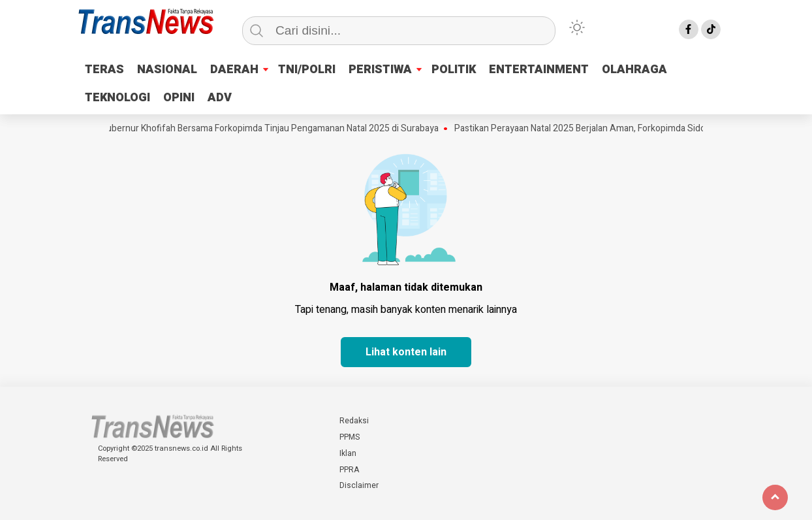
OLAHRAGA (634, 70)
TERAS (104, 70)
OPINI (179, 98)
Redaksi (354, 421)
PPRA (349, 470)
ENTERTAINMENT (539, 70)
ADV (220, 98)
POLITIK (454, 70)
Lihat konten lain (406, 352)
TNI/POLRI (307, 70)
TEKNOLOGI (117, 98)
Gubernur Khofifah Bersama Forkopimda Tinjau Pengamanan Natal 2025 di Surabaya (273, 129)
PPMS (350, 437)
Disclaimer (359, 485)
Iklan (348, 453)
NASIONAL (167, 70)
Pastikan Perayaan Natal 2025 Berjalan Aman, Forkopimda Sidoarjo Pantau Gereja (620, 129)
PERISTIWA (380, 70)
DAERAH (234, 70)
